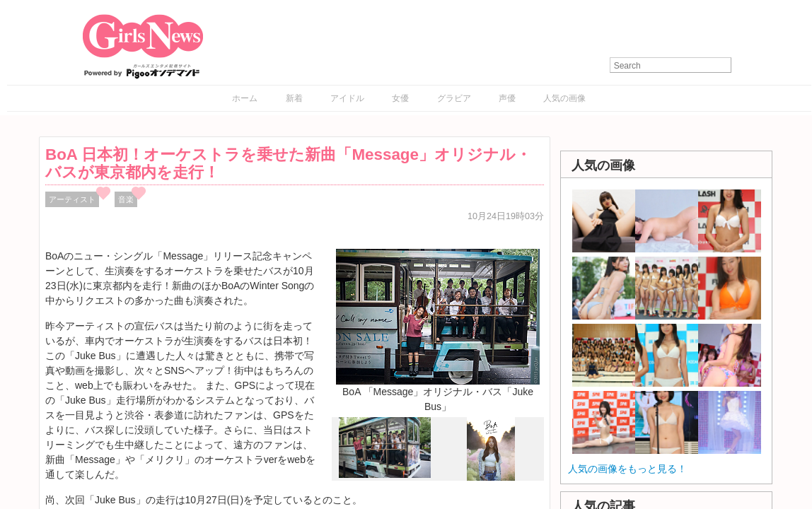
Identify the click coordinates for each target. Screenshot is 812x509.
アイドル (347, 98)
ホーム (245, 98)
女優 (400, 98)
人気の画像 (564, 98)
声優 (507, 98)
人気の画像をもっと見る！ (627, 469)
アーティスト (72, 199)
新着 (294, 98)
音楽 (126, 199)
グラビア (454, 98)
